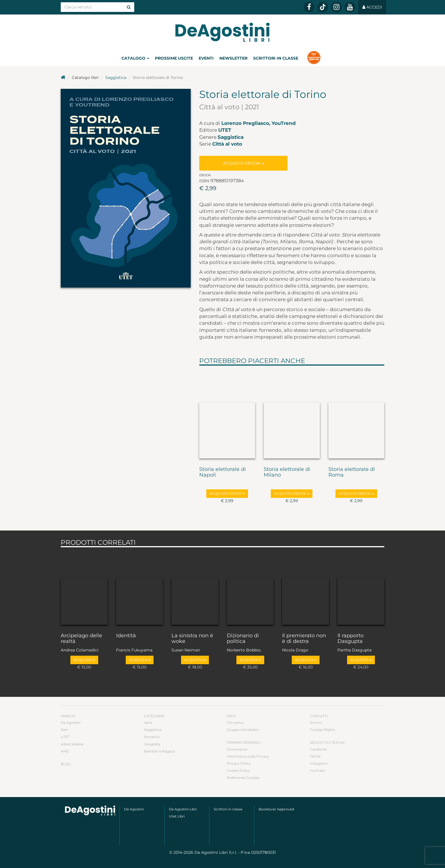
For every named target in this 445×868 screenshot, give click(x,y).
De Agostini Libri (183, 809)
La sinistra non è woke (192, 639)
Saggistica (116, 77)
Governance (237, 749)
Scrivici (316, 723)
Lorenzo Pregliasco (245, 123)
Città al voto (227, 144)
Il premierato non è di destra (304, 639)
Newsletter (233, 58)
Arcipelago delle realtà (81, 639)
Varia (148, 723)
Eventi (206, 58)
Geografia (152, 744)
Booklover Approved (276, 809)
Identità (126, 636)
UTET (225, 130)
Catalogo (135, 58)
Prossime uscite (174, 58)
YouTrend (284, 123)
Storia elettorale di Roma (352, 472)
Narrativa (152, 737)
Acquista (84, 660)
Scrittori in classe (276, 58)
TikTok (315, 756)
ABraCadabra (72, 744)
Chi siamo (235, 723)
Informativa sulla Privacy (248, 756)
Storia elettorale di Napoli (222, 472)
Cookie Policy (238, 770)
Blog (66, 764)
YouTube (317, 770)
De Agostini (71, 723)
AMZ (65, 751)
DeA (64, 730)
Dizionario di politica (243, 639)
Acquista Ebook (243, 163)
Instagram (319, 763)
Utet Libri (177, 816)
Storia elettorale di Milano (287, 472)
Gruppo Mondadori (243, 730)
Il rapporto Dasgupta (350, 639)
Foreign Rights (323, 730)
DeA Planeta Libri (222, 32)
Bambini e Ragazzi (159, 751)
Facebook (318, 749)
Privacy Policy (239, 763)
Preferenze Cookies (243, 778)
